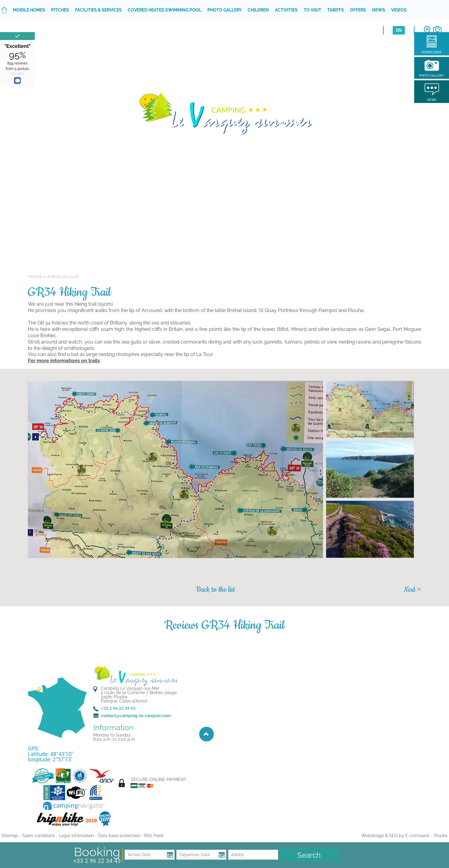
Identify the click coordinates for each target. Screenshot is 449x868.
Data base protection (119, 836)
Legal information (76, 836)
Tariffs (336, 10)
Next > (413, 590)
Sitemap (10, 836)
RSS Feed (154, 836)
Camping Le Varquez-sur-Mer (130, 688)
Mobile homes (29, 10)
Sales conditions (39, 836)
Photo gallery (224, 10)
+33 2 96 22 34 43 (97, 861)
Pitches (60, 10)
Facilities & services (98, 10)
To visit (312, 10)
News (379, 10)
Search (309, 855)
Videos (399, 10)
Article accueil (62, 276)
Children (258, 10)
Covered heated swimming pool (165, 10)
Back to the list (216, 590)
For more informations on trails (64, 361)
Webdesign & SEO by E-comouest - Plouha (404, 836)
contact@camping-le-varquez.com (136, 716)
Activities (286, 10)
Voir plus (17, 74)
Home (35, 276)
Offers (358, 10)
